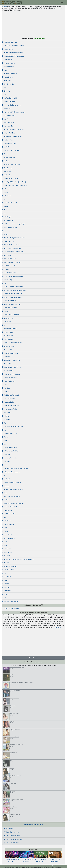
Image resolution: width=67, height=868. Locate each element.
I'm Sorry (6, 269)
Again (5, 441)
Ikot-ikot (5, 161)
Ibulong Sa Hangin (9, 346)
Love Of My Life (8, 364)
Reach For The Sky (9, 381)
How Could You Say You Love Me (13, 46)
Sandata (5, 500)
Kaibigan (6, 392)
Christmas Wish (8, 49)
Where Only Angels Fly (10, 203)
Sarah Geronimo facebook (13, 839)
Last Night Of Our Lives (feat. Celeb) (14, 182)
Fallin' (5, 88)
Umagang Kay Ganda (9, 458)
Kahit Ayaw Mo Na (9, 514)
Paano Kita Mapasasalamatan (12, 343)
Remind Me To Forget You (11, 315)
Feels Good (6, 591)
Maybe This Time (8, 67)
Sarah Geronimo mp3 (11, 843)
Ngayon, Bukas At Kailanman (12, 482)
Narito (5, 493)
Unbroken (6, 584)
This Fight (6, 556)
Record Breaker (8, 77)
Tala (4, 517)
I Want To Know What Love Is (12, 297)
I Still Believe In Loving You (11, 360)
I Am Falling (7, 413)
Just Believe (7, 255)
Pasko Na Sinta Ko (9, 399)
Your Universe (7, 577)
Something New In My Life (11, 164)
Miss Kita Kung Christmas (11, 150)
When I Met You (8, 60)
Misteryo (6, 594)
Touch (5, 430)
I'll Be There (6, 521)
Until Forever (7, 196)
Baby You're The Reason (10, 601)
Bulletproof (6, 587)
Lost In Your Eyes (8, 126)
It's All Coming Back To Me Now (13, 276)
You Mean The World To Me (11, 367)
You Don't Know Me (9, 266)
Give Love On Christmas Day (12, 105)
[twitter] (16, 866)
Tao (4, 475)
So (4, 325)
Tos (27, 866)
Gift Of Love (7, 322)
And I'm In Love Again (10, 378)
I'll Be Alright (7, 217)
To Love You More (8, 133)
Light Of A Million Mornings (11, 304)
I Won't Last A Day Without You (12, 53)
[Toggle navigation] (62, 3)
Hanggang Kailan (8, 402)
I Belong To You (8, 318)
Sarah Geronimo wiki (12, 832)
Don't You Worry (8, 140)
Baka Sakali (6, 549)
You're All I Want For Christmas (12, 287)
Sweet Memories (8, 123)
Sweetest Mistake (8, 63)
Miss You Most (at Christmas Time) (14, 238)
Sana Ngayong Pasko (10, 409)
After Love (6, 385)
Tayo (4, 444)
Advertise (48, 866)
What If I (5, 147)
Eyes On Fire (7, 171)
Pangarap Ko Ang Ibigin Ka (11, 374)
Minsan (5, 154)
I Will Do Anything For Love (11, 245)
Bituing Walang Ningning (11, 406)
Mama (5, 437)
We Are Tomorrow (8, 102)
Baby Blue (6, 388)
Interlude (6, 542)
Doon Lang (6, 461)
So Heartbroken (8, 371)
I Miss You (6, 91)
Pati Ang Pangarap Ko (10, 447)
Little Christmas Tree (9, 259)
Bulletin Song (7, 280)
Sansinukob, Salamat (9, 566)
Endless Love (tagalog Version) (13, 489)
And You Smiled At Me (10, 98)
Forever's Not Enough (10, 74)
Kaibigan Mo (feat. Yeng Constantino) (15, 185)
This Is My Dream (8, 220)
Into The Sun (7, 175)
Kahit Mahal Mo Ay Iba (10, 434)
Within (5, 234)
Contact (43, 866)
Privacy (20, 866)
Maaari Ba (6, 454)
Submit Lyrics (33, 658)
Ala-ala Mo (6, 357)
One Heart (6, 479)
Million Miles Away (9, 116)
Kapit (5, 545)
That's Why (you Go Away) (11, 496)
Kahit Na (6, 416)
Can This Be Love (8, 339)
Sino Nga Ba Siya (8, 84)
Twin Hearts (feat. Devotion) (12, 262)
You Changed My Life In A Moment (14, 112)
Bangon (5, 192)
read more (58, 628)
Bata (4, 95)
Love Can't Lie (7, 350)
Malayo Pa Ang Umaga (10, 178)
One (4, 231)
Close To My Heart (9, 241)
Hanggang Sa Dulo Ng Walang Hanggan (15, 468)
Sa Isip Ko (6, 420)
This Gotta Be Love (9, 538)
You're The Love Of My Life (11, 507)
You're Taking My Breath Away (12, 248)
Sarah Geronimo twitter (12, 836)
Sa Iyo (5, 199)
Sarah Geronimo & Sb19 (11, 608)
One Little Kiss (7, 510)
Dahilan (5, 528)
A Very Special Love (9, 143)
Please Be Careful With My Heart (13, 56)
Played (5, 311)
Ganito (5, 531)
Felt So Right (7, 81)
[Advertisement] (33, 24)
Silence (5, 206)
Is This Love (7, 109)
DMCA (24, 866)
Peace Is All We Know (10, 308)
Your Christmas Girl (9, 273)
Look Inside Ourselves (10, 329)
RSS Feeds (32, 866)
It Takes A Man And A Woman (12, 451)
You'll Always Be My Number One (13, 130)
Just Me (5, 119)
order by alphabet (40, 39)
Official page (9, 828)
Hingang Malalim (8, 524)
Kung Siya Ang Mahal (9, 227)
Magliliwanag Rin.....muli (10, 395)
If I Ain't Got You (8, 332)
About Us (54, 866)
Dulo (4, 598)
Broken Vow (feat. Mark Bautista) (13, 252)
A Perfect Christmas (9, 301)
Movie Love (6, 210)
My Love (5, 563)
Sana (4, 465)
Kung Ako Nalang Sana (10, 353)
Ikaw (4, 213)
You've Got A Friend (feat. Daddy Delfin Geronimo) (18, 559)
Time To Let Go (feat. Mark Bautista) (14, 290)
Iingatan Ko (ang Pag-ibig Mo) (12, 136)
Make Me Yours (8, 168)
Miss (4, 423)
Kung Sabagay (7, 552)
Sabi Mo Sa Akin (8, 570)
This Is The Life (8, 336)
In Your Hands (7, 535)
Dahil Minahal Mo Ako (10, 42)
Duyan (5, 580)
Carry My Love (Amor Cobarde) (12, 427)
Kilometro (6, 486)
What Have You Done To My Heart (13, 503)
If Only (5, 283)
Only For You (7, 189)
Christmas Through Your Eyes (12, 294)
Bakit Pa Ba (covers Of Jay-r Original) (14, 224)
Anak (4, 70)
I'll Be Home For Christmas (11, 472)
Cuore (5, 573)
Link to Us (38, 866)
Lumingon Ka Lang (9, 157)
